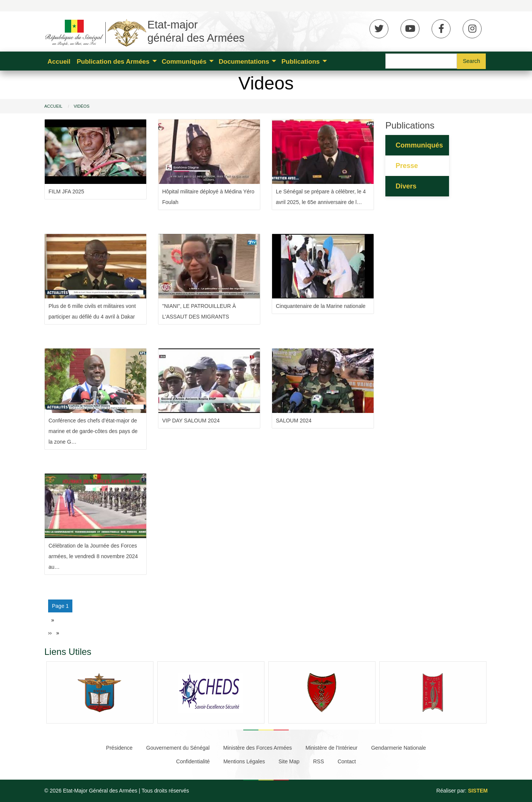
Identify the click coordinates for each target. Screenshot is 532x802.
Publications (301, 62)
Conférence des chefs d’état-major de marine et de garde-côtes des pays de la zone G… (93, 431)
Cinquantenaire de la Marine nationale (321, 306)
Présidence (119, 748)
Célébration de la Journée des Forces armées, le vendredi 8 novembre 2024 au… (93, 556)
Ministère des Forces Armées (257, 748)
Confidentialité (193, 761)
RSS (318, 761)
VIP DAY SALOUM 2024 (191, 421)
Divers (406, 186)
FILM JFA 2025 (66, 191)
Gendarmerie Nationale (398, 748)
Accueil (59, 62)
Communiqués (184, 62)
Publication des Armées (113, 62)
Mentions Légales (244, 761)
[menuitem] (59, 61)
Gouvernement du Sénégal (178, 748)
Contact (347, 761)
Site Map (289, 761)
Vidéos (81, 106)
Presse (407, 166)
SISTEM (478, 791)
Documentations (244, 62)
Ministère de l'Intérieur (331, 748)
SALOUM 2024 (294, 421)
